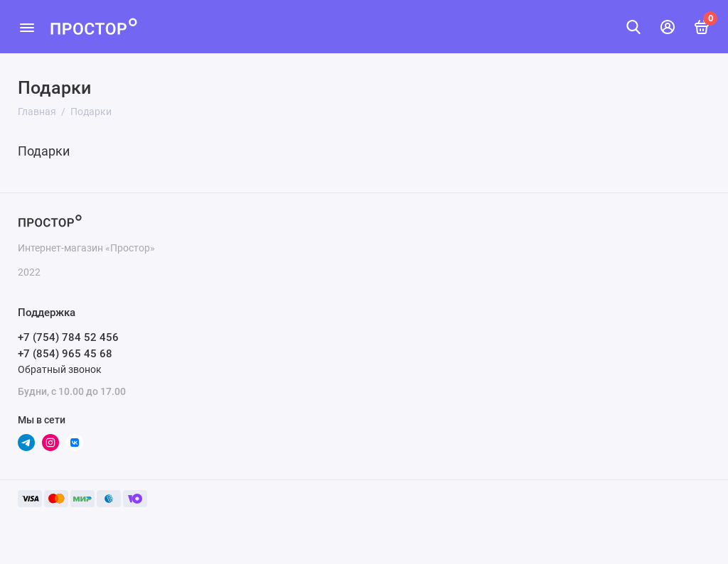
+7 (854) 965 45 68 (65, 354)
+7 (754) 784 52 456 (68, 337)
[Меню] (27, 27)
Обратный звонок (60, 369)
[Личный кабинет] (668, 27)
